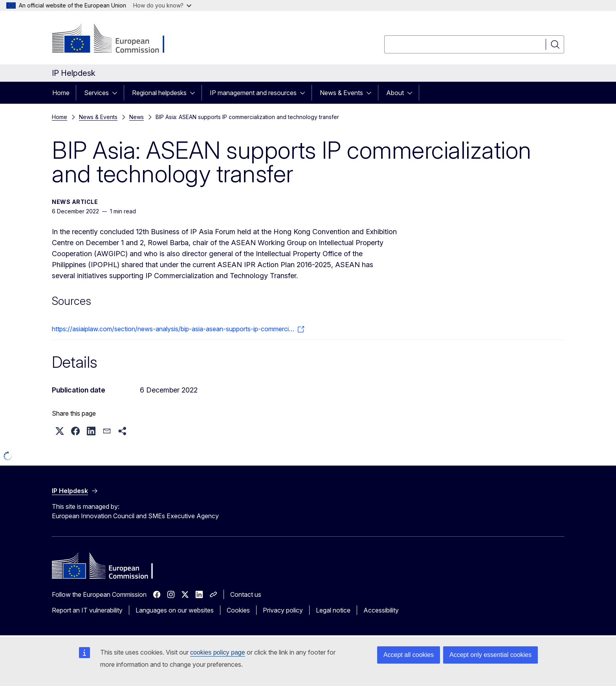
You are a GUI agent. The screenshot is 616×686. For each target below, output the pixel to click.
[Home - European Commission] (115, 39)
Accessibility (381, 610)
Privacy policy (283, 610)
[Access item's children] (117, 93)
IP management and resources (253, 93)
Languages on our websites (175, 610)
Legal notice (333, 610)
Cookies (238, 610)
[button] (60, 431)
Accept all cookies (409, 655)
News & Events (341, 93)
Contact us (246, 594)
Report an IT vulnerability (87, 610)
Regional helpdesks (159, 93)
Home (61, 93)
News (137, 117)
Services (96, 93)
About (395, 93)
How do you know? (162, 5)
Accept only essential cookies (490, 655)
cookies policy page (218, 652)
